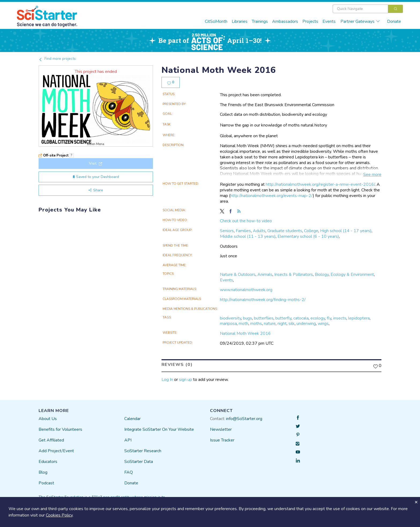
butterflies (264, 318)
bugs (247, 318)
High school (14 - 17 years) (346, 231)
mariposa (228, 324)
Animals (265, 274)
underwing (306, 324)
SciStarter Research (143, 451)
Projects (310, 21)
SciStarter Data (139, 462)
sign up (185, 380)
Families (243, 231)
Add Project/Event (56, 451)
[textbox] (360, 9)
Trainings (260, 21)
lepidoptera (359, 318)
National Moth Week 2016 (245, 333)
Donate (394, 21)
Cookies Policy (59, 515)
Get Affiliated (51, 440)
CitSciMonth (216, 21)
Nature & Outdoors (238, 274)
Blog (43, 472)
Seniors (227, 231)
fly (329, 318)
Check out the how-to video (246, 221)
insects (340, 318)
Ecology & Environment (352, 274)
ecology (318, 318)
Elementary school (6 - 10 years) (308, 236)
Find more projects (57, 59)
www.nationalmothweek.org (246, 290)
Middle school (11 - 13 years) (248, 236)
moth (243, 324)
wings (323, 324)
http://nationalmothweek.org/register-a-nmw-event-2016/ (320, 184)
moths (256, 324)
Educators (48, 462)
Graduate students (285, 231)
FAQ (129, 472)
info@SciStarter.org (244, 419)
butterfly (283, 318)
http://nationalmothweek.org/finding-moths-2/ (263, 300)
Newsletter (221, 429)
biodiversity (230, 318)
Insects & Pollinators (294, 274)
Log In (167, 380)
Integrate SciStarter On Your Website (159, 429)
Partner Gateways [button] (360, 21)
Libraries (240, 21)
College (311, 231)
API (128, 440)
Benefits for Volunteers (60, 429)
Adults (259, 231)
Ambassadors (285, 21)
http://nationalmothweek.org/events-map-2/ (272, 196)
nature (270, 324)
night (282, 324)
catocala (301, 318)
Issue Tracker (222, 440)
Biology (322, 274)
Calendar (132, 419)
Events (329, 21)
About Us (48, 419)
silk (292, 324)
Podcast (46, 483)
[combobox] (368, 9)
